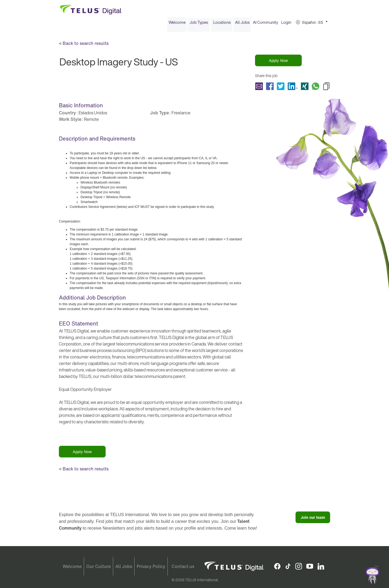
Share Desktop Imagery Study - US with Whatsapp (316, 88)
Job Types (199, 24)
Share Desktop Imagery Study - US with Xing (305, 88)
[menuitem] (177, 24)
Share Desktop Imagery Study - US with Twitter (281, 88)
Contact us (183, 566)
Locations (222, 24)
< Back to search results (84, 45)
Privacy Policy (151, 566)
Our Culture (98, 566)
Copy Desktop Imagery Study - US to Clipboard (326, 88)
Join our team (313, 519)
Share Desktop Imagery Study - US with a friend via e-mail (259, 88)
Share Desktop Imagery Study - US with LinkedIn (293, 88)
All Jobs (242, 24)
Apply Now (278, 62)
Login (286, 24)
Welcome (177, 24)
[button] (312, 24)
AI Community (265, 24)
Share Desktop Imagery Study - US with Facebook (270, 88)
